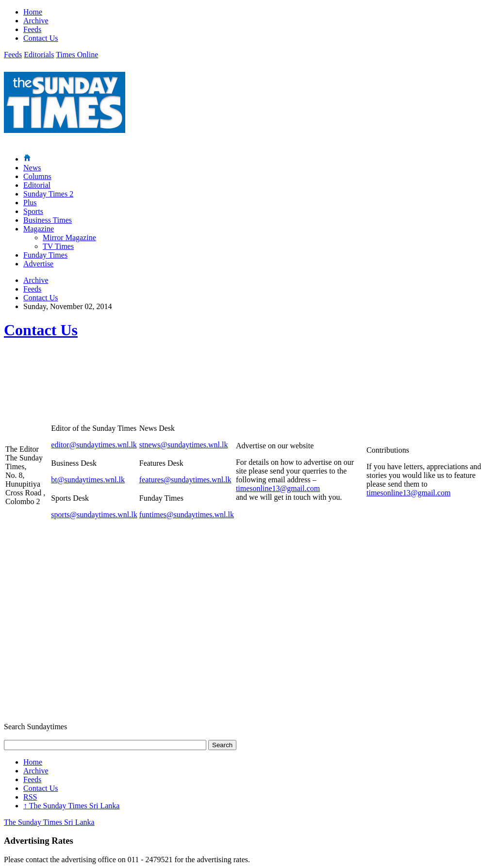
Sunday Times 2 (48, 194)
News (32, 168)
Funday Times (45, 255)
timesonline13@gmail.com (278, 488)
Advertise (38, 264)
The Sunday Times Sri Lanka (71, 806)
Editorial (37, 185)
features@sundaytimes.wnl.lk (185, 480)
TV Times (58, 246)
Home (33, 12)
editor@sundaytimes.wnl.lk (94, 445)
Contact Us (41, 38)
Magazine (39, 229)
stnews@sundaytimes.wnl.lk (184, 445)
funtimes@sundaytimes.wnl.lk (187, 515)
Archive (36, 21)
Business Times (48, 220)
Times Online (77, 55)
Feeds (32, 29)
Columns (37, 176)
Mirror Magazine (69, 237)
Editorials (39, 55)
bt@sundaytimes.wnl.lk (88, 480)
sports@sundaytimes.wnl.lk (94, 515)
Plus (30, 203)
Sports (33, 211)
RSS (30, 797)
